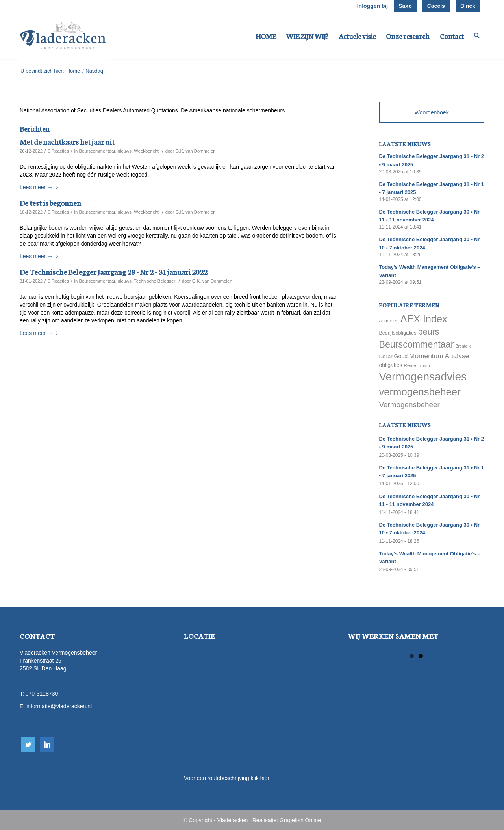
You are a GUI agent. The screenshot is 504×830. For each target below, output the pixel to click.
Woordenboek (432, 112)
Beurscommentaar (97, 151)
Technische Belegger (155, 281)
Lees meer (40, 187)
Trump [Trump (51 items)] (424, 365)
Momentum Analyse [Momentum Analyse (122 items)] (439, 356)
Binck (468, 6)
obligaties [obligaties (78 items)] (390, 365)
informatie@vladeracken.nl (59, 706)
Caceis (436, 6)
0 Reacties (58, 151)
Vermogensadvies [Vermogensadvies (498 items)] (423, 377)
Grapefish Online (300, 820)
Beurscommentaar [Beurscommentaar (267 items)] (416, 344)
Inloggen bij (373, 6)
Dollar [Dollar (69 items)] (385, 356)
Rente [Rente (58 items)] (410, 365)
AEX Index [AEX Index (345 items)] (424, 319)
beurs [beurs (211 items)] (429, 332)
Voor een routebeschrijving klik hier (227, 778)
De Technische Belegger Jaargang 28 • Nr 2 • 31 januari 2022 (114, 271)
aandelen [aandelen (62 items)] (389, 321)
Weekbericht (146, 151)
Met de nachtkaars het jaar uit (67, 141)
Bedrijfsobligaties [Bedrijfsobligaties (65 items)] (397, 333)
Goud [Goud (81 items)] (401, 356)
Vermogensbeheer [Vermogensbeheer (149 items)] (409, 405)
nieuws (125, 151)
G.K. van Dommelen (196, 151)
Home (73, 71)
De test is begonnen (50, 202)
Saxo (405, 6)
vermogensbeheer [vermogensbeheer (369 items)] (420, 392)
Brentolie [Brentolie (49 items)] (463, 346)
